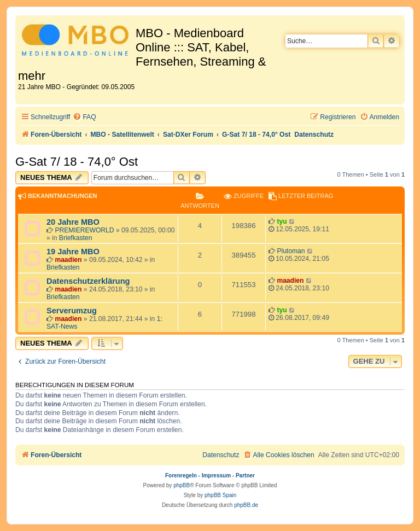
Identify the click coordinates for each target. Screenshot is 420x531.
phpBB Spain (220, 495)
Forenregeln (181, 475)
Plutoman (291, 251)
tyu (282, 221)
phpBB (182, 485)
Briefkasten (76, 238)
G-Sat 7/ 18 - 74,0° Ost (77, 162)
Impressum (216, 475)
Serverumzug (72, 311)
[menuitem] (84, 117)
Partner (245, 475)
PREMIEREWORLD (84, 230)
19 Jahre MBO (73, 252)
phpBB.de (246, 505)
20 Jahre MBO (73, 222)
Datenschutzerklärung (88, 281)
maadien (68, 260)
